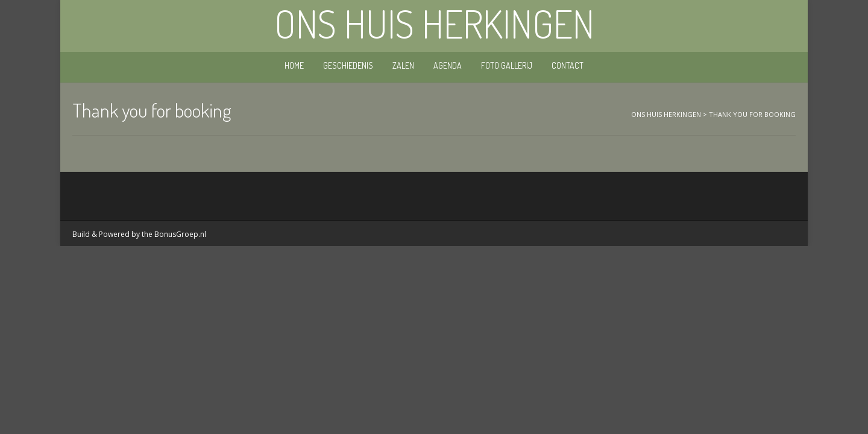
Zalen (403, 65)
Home (294, 65)
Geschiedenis (348, 65)
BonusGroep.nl (180, 234)
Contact (568, 65)
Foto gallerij (507, 65)
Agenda (448, 65)
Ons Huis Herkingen (434, 24)
